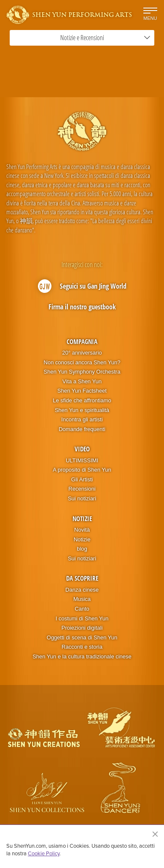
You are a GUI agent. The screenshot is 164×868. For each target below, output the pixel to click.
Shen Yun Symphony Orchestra (82, 372)
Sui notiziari (82, 498)
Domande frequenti (82, 429)
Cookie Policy (44, 853)
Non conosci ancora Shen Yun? (82, 362)
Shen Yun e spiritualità (82, 410)
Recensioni (82, 489)
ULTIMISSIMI (82, 460)
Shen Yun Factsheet (82, 391)
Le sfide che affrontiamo (82, 400)
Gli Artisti (82, 479)
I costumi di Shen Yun (82, 618)
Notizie (82, 519)
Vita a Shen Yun (82, 381)
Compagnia (82, 341)
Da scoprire (82, 578)
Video (82, 449)
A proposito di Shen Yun (82, 470)
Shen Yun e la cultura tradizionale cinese (82, 656)
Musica (82, 599)
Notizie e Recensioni (105, 38)
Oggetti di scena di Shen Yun (82, 637)
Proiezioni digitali (82, 628)
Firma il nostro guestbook (82, 307)
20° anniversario (82, 353)
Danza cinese (82, 590)
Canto (82, 609)
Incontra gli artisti (82, 419)
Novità (82, 530)
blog (82, 549)
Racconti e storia (82, 647)
